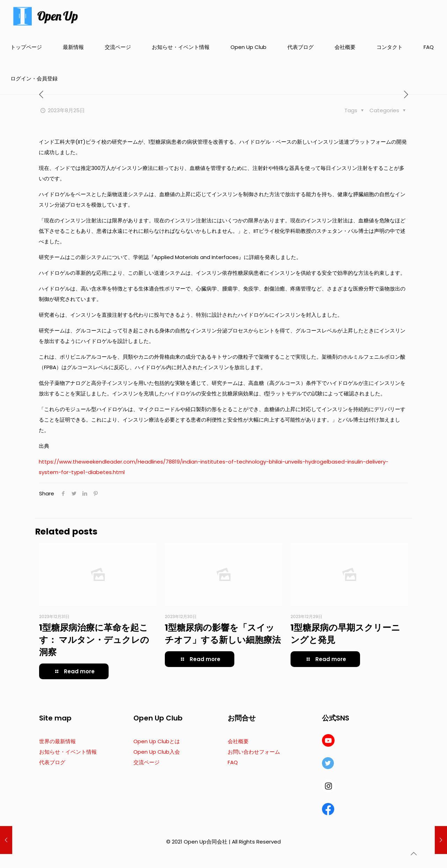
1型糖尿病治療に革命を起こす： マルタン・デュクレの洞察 (94, 640)
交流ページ (146, 762)
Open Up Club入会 (157, 752)
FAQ (233, 762)
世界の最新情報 (57, 741)
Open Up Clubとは (157, 741)
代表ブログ (52, 762)
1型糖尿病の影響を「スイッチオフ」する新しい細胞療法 (223, 634)
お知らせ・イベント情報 (68, 752)
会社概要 (238, 741)
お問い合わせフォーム (254, 752)
